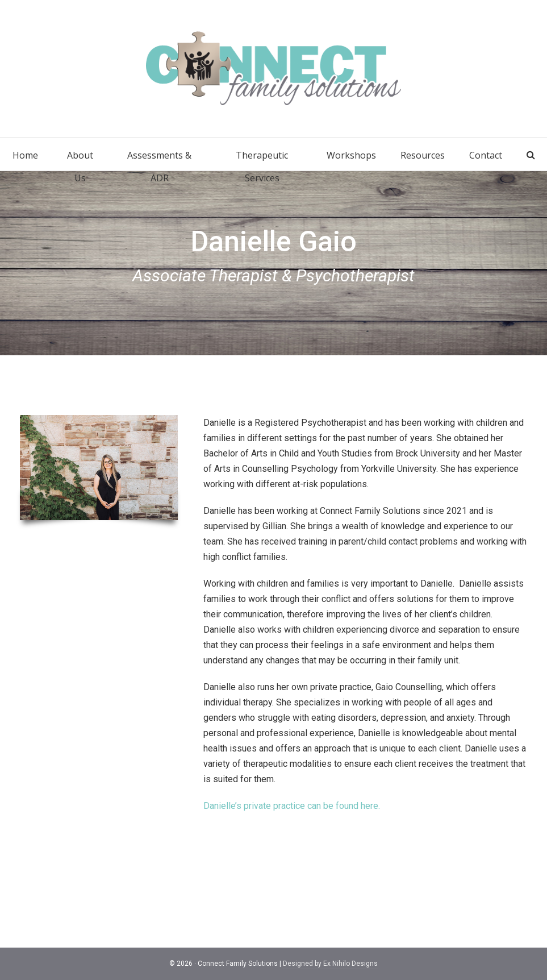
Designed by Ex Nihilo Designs (330, 964)
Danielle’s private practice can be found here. (292, 806)
